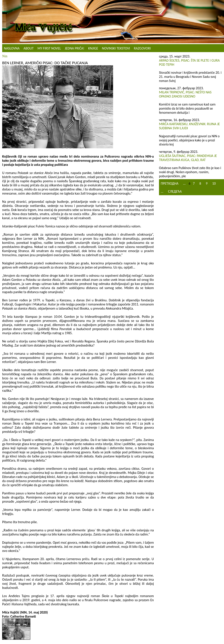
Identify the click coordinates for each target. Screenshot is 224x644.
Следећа (175, 191)
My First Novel (49, 48)
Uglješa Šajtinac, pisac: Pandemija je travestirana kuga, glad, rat (188, 158)
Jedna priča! (75, 48)
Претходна (170, 183)
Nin (5, 56)
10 (214, 183)
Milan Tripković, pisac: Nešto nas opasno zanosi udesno (185, 94)
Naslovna (12, 48)
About (28, 48)
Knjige (93, 48)
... (184, 183)
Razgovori (142, 48)
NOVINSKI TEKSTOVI (116, 48)
